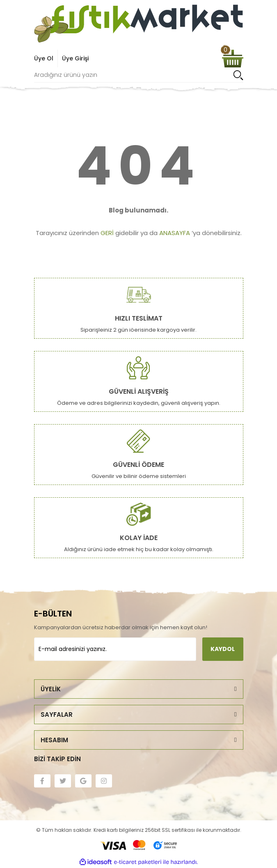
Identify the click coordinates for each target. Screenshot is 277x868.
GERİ (107, 233)
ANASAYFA (175, 233)
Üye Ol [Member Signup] (44, 58)
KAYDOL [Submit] (223, 649)
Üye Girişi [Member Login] (75, 58)
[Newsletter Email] (115, 649)
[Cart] (233, 59)
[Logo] (139, 24)
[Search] (139, 75)
